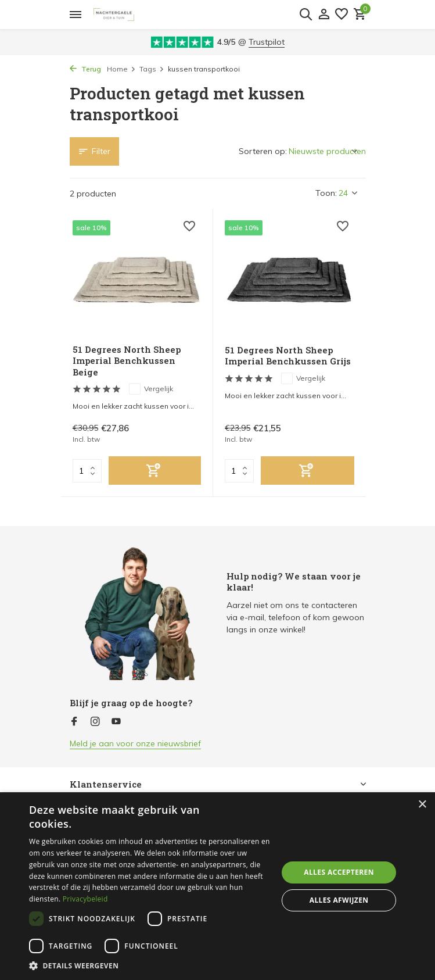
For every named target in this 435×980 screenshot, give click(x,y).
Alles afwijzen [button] (339, 900)
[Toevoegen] (155, 471)
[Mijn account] (324, 15)
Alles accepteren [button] (339, 872)
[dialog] (217, 886)
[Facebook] (74, 722)
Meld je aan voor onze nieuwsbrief (135, 743)
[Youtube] (116, 722)
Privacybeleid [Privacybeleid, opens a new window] (85, 899)
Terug (85, 69)
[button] (150, 965)
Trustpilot (267, 42)
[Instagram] (95, 722)
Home (121, 69)
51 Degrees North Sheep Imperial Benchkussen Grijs (288, 356)
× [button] (422, 805)
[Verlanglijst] (341, 15)
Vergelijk (151, 389)
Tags (152, 69)
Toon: (326, 193)
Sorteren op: (263, 151)
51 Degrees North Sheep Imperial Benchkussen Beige (127, 361)
